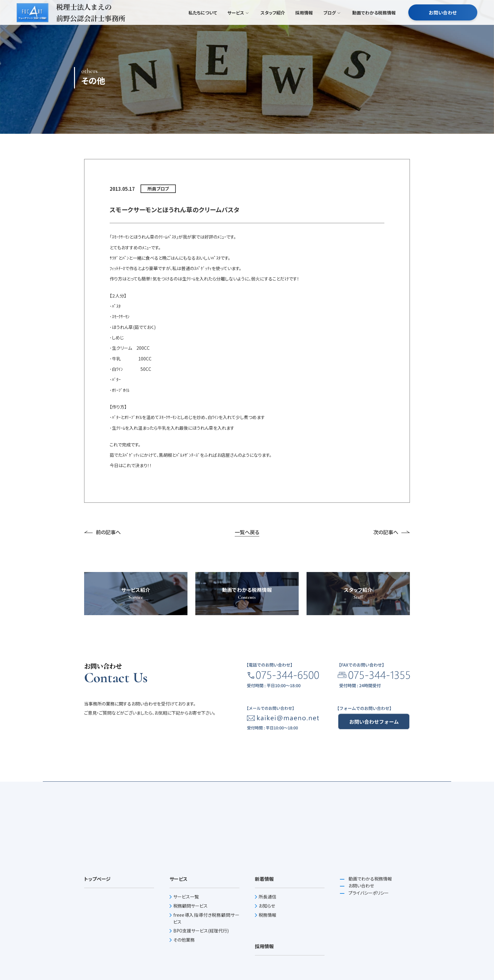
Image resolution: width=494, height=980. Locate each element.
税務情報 (267, 915)
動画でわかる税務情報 (374, 25)
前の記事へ (102, 532)
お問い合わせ (443, 25)
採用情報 (304, 25)
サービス (238, 25)
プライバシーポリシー (368, 893)
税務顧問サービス (190, 906)
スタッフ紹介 (273, 25)
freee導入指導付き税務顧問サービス (206, 918)
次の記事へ (392, 532)
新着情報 (264, 879)
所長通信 (267, 897)
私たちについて (203, 25)
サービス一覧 (186, 897)
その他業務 (184, 940)
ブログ (332, 25)
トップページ (97, 879)
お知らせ (267, 906)
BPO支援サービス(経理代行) (201, 931)
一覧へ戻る (247, 532)
